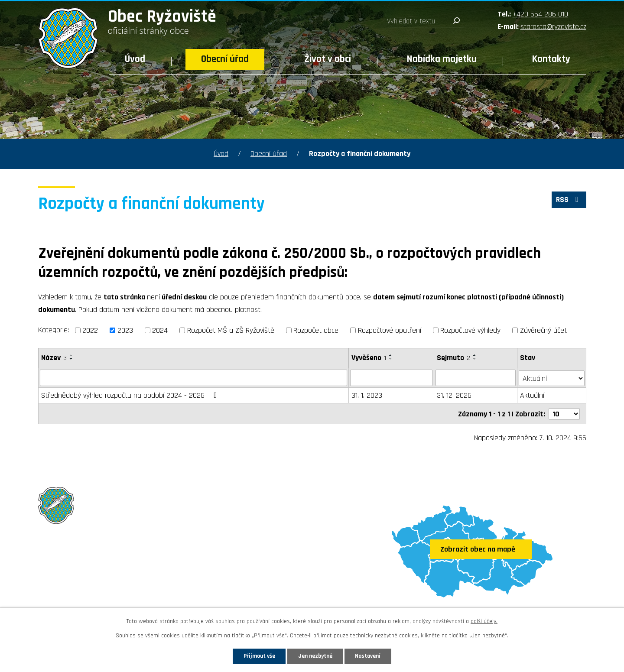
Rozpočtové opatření (390, 330)
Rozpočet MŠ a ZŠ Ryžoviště (231, 330)
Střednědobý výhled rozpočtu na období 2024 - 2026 (131, 395)
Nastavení (372, 656)
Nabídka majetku (442, 59)
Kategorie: (54, 330)
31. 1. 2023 (367, 395)
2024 (160, 330)
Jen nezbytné (315, 656)
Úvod (135, 59)
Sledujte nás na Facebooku (89, 598)
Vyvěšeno (369, 358)
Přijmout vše (255, 656)
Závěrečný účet (543, 330)
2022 (90, 330)
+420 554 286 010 (540, 14)
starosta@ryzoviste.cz (553, 27)
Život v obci (328, 59)
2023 (125, 330)
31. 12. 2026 (455, 395)
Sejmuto (454, 358)
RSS (568, 201)
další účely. (484, 621)
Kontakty (551, 59)
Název (54, 358)
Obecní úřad (225, 59)
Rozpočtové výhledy (470, 330)
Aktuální (532, 395)
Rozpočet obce (316, 330)
